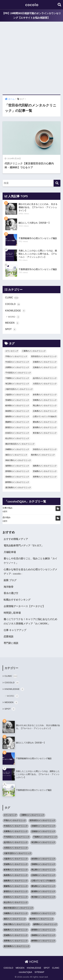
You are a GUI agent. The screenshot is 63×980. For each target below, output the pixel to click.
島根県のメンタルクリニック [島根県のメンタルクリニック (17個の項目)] (17, 411)
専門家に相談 (11, 643)
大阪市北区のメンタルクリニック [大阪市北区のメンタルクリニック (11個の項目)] (19, 389)
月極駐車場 (10, 552)
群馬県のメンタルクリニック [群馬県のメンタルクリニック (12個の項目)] (17, 471)
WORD (14, 317)
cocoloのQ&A (25, 972)
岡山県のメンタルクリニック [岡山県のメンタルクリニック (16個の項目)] (45, 406)
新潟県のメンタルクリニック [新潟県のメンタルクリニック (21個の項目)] (45, 427)
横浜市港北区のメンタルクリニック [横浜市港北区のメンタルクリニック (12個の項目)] (20, 444)
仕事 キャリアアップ (15, 630)
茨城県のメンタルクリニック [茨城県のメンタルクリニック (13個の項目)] (45, 471)
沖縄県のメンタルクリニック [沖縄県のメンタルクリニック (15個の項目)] (17, 449)
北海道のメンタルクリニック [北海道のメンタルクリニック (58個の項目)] (45, 367)
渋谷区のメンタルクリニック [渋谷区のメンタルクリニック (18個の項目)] (45, 449)
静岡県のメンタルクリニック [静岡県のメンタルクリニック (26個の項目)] (17, 482)
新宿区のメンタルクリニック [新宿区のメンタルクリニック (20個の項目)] (17, 427)
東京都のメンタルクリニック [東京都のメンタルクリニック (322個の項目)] (45, 433)
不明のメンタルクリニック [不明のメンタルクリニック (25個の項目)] (16, 356)
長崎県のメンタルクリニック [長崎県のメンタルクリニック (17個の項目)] (17, 477)
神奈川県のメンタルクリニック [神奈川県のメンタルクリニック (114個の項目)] (18, 460)
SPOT (11, 329)
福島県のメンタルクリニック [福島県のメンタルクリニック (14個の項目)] (45, 466)
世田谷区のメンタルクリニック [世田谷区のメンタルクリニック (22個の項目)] (44, 356)
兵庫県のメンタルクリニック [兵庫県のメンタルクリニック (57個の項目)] (17, 367)
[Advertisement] (32, 58)
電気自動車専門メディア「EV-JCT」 (24, 546)
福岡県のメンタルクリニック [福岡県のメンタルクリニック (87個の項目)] (17, 466)
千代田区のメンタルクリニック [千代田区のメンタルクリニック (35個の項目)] (18, 373)
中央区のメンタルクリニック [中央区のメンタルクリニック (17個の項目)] (17, 362)
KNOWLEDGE (15, 311)
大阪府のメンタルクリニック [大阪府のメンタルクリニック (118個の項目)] (17, 395)
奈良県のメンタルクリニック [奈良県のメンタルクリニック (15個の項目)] (45, 395)
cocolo (32, 5)
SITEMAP (39, 972)
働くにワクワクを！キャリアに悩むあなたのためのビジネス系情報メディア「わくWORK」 (30, 621)
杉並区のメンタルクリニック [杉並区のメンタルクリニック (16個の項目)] (17, 433)
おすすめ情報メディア (16, 539)
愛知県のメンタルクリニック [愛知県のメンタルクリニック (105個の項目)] (45, 422)
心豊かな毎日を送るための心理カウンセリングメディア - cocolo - (30, 572)
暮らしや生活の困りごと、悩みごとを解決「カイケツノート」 (30, 561)
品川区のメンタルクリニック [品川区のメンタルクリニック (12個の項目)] (45, 378)
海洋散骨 (9, 587)
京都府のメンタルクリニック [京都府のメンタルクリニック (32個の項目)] (45, 362)
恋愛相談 (9, 637)
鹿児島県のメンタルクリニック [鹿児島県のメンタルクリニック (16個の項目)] (18, 488)
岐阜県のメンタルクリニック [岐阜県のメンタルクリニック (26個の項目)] (17, 406)
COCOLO (13, 304)
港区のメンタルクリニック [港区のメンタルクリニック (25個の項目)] (16, 455)
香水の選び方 (11, 593)
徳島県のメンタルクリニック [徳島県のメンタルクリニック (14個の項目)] (17, 417)
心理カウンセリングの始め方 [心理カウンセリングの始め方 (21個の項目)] (45, 417)
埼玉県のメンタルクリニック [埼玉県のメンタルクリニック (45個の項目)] (17, 384)
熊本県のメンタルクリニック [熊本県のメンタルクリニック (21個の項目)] (43, 455)
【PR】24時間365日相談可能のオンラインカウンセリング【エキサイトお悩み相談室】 (32, 16)
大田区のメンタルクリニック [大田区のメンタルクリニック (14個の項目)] (45, 384)
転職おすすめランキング (17, 600)
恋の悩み (7, 517)
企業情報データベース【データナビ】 (24, 606)
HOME (32, 962)
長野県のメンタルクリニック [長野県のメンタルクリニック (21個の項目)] (45, 477)
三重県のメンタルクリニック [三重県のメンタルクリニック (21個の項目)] (34, 351)
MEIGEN (12, 323)
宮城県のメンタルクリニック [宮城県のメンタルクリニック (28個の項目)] (17, 400)
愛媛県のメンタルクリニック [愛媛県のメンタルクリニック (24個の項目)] (17, 422)
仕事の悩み (8, 508)
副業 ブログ (10, 580)
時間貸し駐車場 (12, 613)
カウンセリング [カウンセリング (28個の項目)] (12, 351)
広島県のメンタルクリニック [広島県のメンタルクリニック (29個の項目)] (45, 411)
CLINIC (12, 298)
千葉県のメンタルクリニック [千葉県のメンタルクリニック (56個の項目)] (17, 378)
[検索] (57, 183)
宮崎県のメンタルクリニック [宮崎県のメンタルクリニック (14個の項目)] (45, 400)
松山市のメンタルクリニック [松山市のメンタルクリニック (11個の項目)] (17, 438)
